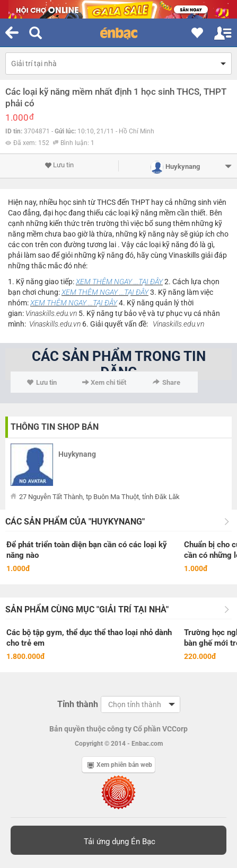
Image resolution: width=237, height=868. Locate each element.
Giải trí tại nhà (34, 64)
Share (166, 382)
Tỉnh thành (78, 704)
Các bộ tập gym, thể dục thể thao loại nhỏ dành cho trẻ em (89, 638)
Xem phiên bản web (120, 765)
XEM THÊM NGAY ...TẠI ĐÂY (119, 282)
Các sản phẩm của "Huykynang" (75, 522)
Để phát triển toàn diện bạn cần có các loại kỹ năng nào (87, 550)
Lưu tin (59, 165)
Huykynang (77, 454)
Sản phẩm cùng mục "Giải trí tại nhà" (87, 609)
